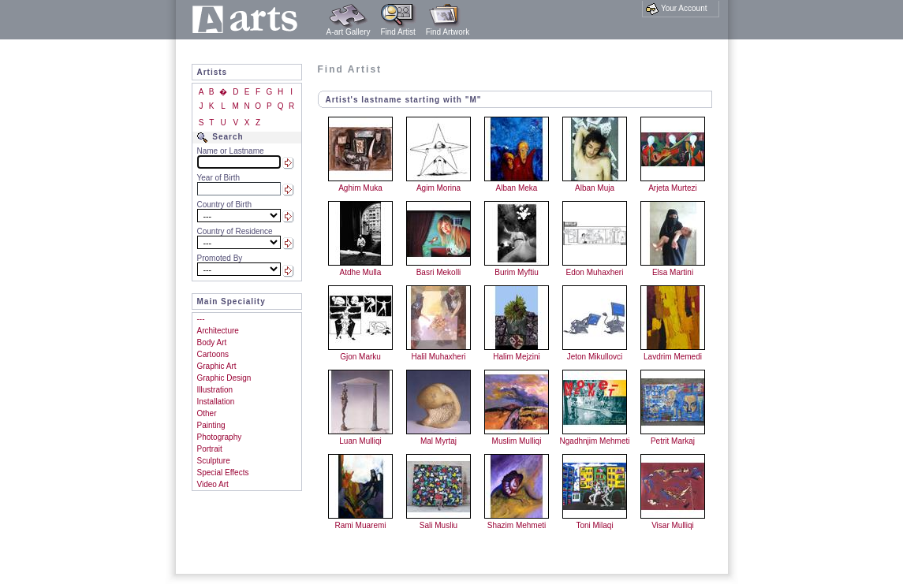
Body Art (212, 342)
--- (201, 319)
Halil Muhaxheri (439, 357)
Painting (211, 425)
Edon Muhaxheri (595, 272)
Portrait (210, 449)
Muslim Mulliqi (517, 441)
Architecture (218, 331)
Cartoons (213, 354)
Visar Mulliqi (673, 525)
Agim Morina (438, 188)
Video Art (213, 484)
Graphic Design (224, 378)
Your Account (676, 9)
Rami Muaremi (360, 525)
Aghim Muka (360, 188)
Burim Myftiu (517, 272)
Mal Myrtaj (438, 441)
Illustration (215, 390)
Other (207, 413)
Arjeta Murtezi (673, 188)
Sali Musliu (438, 525)
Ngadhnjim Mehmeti (595, 441)
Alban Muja (595, 188)
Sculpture (214, 461)
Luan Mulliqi (360, 441)
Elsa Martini (673, 272)
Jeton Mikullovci (595, 357)
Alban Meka (517, 188)
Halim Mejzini (516, 357)
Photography (220, 437)
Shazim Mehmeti (517, 525)
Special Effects (223, 473)
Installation (216, 402)
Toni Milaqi (594, 525)
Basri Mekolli (439, 272)
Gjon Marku (360, 357)
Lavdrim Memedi (673, 357)
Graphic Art (217, 366)
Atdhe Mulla (361, 272)
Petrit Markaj (673, 441)
